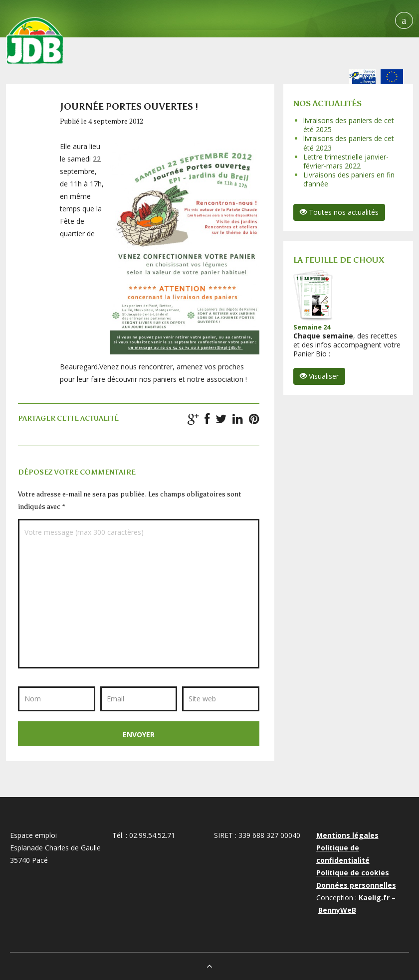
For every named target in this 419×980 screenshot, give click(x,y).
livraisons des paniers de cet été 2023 (349, 143)
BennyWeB (337, 910)
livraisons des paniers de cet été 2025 (349, 125)
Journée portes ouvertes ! (129, 107)
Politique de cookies (353, 873)
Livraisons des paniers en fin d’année (349, 179)
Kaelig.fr (374, 898)
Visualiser (319, 376)
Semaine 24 (312, 327)
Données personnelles (356, 885)
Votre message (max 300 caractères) (139, 594)
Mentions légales (347, 835)
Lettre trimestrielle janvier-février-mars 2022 (346, 161)
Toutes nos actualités (339, 212)
